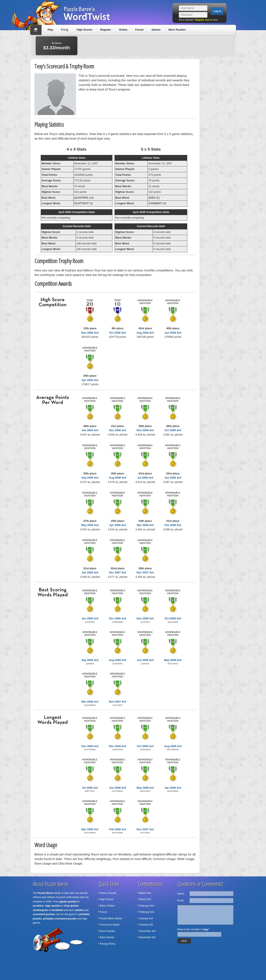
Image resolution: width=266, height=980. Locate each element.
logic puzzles (53, 906)
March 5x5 (145, 899)
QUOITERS (81, 198)
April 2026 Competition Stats (77, 212)
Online (123, 30)
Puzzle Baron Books (111, 918)
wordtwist (57, 910)
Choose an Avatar (110, 925)
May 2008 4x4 (90, 525)
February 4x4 (147, 906)
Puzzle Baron (46, 893)
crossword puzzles (44, 914)
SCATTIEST (81, 203)
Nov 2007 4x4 (145, 572)
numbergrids (40, 910)
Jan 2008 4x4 (90, 572)
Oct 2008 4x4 (118, 333)
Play (50, 30)
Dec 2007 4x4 (118, 572)
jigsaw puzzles (68, 902)
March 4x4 (145, 893)
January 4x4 (146, 918)
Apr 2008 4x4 (90, 380)
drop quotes (71, 906)
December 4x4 (148, 931)
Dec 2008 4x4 (118, 430)
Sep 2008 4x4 (90, 478)
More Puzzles (177, 30)
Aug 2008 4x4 (145, 333)
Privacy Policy (108, 944)
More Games (107, 937)
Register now (202, 20)
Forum (139, 30)
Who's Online (107, 906)
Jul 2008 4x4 (145, 478)
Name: (181, 894)
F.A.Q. (65, 30)
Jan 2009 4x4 (90, 430)
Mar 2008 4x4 (145, 525)
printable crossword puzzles (60, 919)
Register (106, 30)
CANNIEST (155, 203)
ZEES (152, 198)
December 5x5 (148, 937)
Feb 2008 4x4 (173, 525)
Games (156, 30)
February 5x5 (147, 912)
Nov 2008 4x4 (90, 333)
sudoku (79, 910)
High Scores (85, 30)
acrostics (38, 906)
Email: (181, 901)
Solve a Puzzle (108, 893)
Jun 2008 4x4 (173, 333)
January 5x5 (146, 925)
